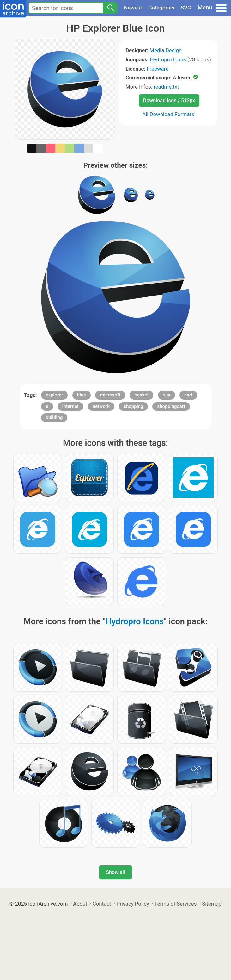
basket (141, 395)
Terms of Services (175, 904)
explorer (55, 395)
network (101, 406)
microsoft (110, 395)
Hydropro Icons (168, 59)
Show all (115, 872)
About (80, 904)
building (54, 417)
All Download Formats (168, 114)
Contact (102, 904)
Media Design (166, 50)
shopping (133, 406)
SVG (186, 8)
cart (188, 395)
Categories (161, 8)
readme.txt (166, 87)
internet (70, 406)
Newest (133, 8)
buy (167, 395)
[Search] (110, 8)
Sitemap (212, 904)
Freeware (158, 69)
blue (82, 395)
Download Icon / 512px (169, 100)
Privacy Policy (133, 904)
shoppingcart (171, 406)
